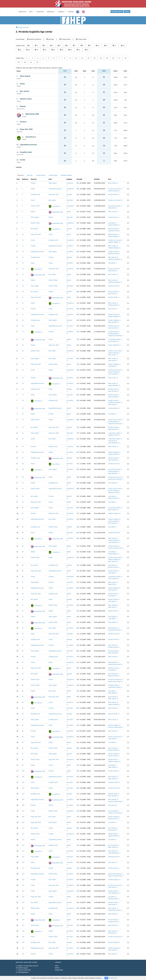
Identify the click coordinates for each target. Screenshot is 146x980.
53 (23, 496)
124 (23, 908)
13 (95, 58)
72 (23, 611)
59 (23, 533)
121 (23, 891)
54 (23, 502)
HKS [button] (31, 12)
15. (28, 50)
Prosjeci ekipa (81, 39)
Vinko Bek (70, 200)
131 (23, 948)
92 (23, 725)
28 (23, 339)
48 (23, 464)
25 (23, 320)
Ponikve (23, 122)
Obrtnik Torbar (26, 99)
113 (23, 845)
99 (23, 765)
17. (45, 50)
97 (23, 754)
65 (23, 571)
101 (23, 777)
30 (23, 351)
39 (23, 408)
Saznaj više (113, 978)
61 (23, 546)
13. (123, 46)
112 (23, 840)
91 (23, 720)
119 (23, 880)
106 (23, 805)
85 (23, 685)
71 (23, 605)
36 (23, 389)
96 (23, 748)
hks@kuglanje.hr (23, 972)
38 (23, 400)
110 (23, 828)
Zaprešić (69, 229)
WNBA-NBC (59, 970)
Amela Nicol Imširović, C (116, 336)
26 (23, 326)
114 (23, 851)
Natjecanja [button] (51, 12)
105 (23, 799)
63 (23, 557)
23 (23, 309)
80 (23, 657)
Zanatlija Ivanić (26, 152)
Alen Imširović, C (113, 510)
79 (23, 651)
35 (23, 383)
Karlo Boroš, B (113, 271)
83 (23, 674)
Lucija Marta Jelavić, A (115, 206)
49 (23, 469)
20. (70, 50)
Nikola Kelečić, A (113, 611)
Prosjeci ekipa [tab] (53, 175)
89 (23, 708)
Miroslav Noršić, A (114, 194)
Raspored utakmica (34, 39)
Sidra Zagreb (25, 76)
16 (113, 58)
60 (23, 538)
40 (23, 414)
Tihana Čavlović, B (114, 269)
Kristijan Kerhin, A (114, 252)
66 (23, 577)
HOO (57, 966)
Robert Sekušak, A (114, 599)
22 (37, 62)
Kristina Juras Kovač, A (115, 189)
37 (23, 395)
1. (29, 46)
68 (23, 588)
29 (23, 345)
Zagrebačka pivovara (28, 145)
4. (52, 46)
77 (23, 639)
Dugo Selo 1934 (26, 129)
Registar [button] (62, 12)
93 (23, 731)
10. (98, 46)
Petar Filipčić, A (113, 483)
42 (23, 427)
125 (23, 914)
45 (23, 447)
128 (23, 931)
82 (23, 668)
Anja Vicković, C (113, 645)
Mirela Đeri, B (112, 208)
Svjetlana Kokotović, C (115, 259)
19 (19, 62)
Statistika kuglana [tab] (66, 175)
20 (25, 62)
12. (114, 46)
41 (23, 420)
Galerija (71, 12)
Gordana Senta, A (114, 217)
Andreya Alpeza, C (114, 236)
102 (23, 782)
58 (23, 527)
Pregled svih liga (22, 27)
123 (23, 902)
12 (88, 58)
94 (23, 737)
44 (23, 439)
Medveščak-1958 (32, 114)
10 (76, 58)
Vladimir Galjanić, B (114, 242)
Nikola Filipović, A (114, 234)
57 (23, 519)
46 (23, 452)
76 (23, 634)
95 (23, 742)
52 (23, 489)
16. (37, 50)
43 (23, 433)
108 (23, 817)
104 (23, 794)
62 (23, 552)
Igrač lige (50, 39)
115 (23, 857)
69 (23, 594)
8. (82, 46)
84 (23, 679)
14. (20, 50)
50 (23, 477)
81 (23, 662)
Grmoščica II (31, 137)
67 (23, 582)
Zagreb (69, 274)
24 (23, 314)
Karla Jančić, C (113, 355)
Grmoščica (70, 183)
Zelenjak (69, 194)
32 (23, 364)
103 (23, 788)
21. (78, 50)
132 (23, 954)
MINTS (57, 968)
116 (23, 862)
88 (23, 702)
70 (23, 599)
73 (23, 617)
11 (82, 58)
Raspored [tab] (21, 175)
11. (106, 46)
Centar (23, 160)
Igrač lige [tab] (30, 175)
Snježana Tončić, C (114, 435)
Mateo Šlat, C (112, 584)
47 (23, 458)
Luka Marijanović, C (114, 443)
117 (23, 868)
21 (31, 62)
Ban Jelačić (25, 91)
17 (119, 58)
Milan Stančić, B (113, 257)
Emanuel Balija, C (114, 397)
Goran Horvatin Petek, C (116, 548)
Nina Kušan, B (113, 294)
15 (107, 58)
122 (23, 897)
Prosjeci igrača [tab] (41, 175)
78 (23, 645)
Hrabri (22, 84)
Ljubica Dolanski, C (114, 191)
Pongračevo (70, 189)
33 (23, 370)
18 (126, 58)
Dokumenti (40, 12)
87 (23, 697)
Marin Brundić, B (113, 322)
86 (23, 691)
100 (23, 771)
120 (23, 885)
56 (23, 513)
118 (23, 874)
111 (23, 834)
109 (23, 822)
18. (53, 50)
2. (36, 46)
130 (23, 942)
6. (67, 46)
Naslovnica (23, 12)
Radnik (23, 106)
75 (23, 628)
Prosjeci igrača (65, 39)
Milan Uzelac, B (113, 183)
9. (90, 46)
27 (23, 332)
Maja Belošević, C (114, 473)
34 (23, 378)
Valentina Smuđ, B (114, 231)
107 (23, 811)
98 (23, 759)
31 (23, 359)
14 (101, 58)
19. (62, 50)
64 (23, 565)
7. (74, 46)
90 (23, 714)
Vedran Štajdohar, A (114, 320)
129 (23, 937)
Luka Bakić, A (112, 223)
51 (23, 483)
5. (59, 46)
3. (44, 46)
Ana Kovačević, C (114, 328)
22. (87, 50)
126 (23, 920)
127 (23, 925)
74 (23, 622)
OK (106, 978)
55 (23, 508)
